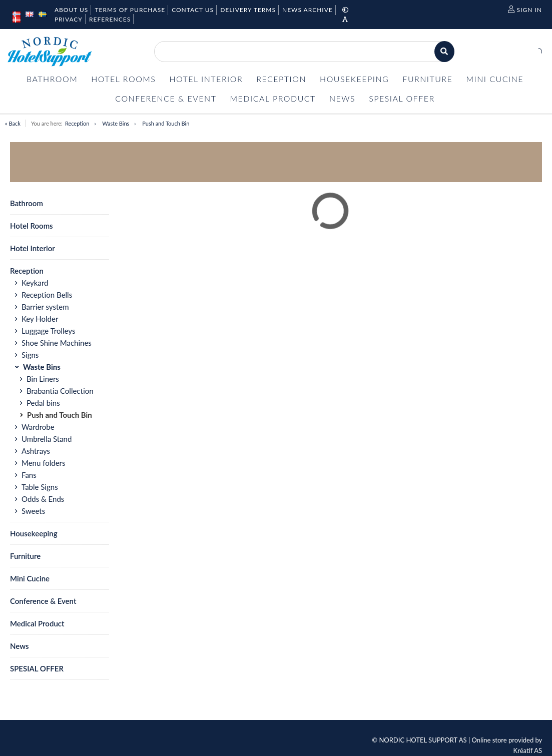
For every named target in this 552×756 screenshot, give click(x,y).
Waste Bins (116, 123)
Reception (77, 123)
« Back (13, 123)
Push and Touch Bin (166, 123)
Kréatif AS (528, 750)
